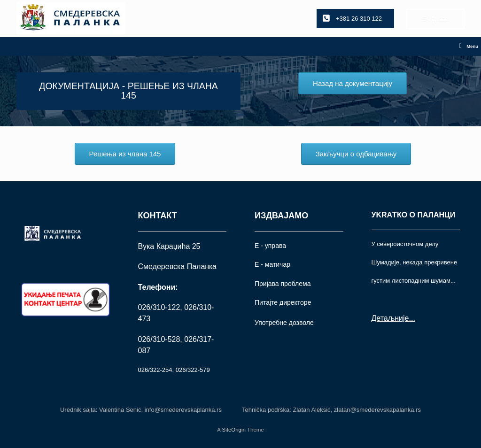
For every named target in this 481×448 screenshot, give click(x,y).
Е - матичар (272, 264)
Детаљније (390, 318)
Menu (469, 46)
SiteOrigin (234, 430)
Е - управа (270, 246)
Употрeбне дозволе (284, 323)
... (412, 318)
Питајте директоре (283, 302)
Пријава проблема (283, 284)
